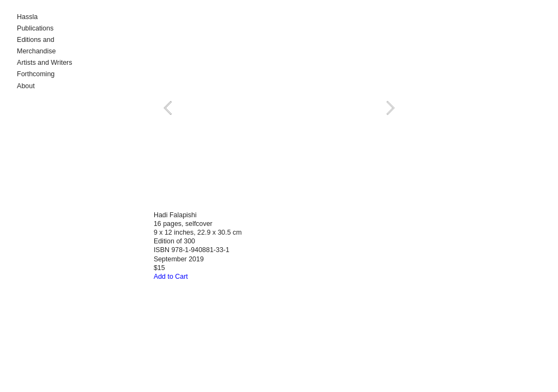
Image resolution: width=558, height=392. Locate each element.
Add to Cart (171, 277)
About (26, 86)
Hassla (27, 17)
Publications (35, 28)
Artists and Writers (44, 63)
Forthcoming (36, 74)
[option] (279, 108)
